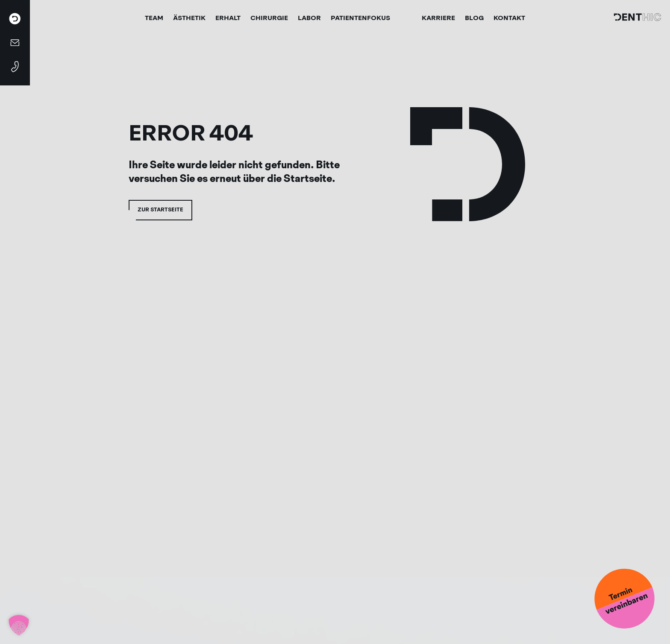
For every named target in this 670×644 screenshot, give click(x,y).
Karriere (438, 18)
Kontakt (509, 18)
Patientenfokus (360, 18)
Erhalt (228, 18)
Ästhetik (189, 18)
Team (154, 18)
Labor (309, 18)
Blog (474, 18)
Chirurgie (269, 18)
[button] (19, 625)
